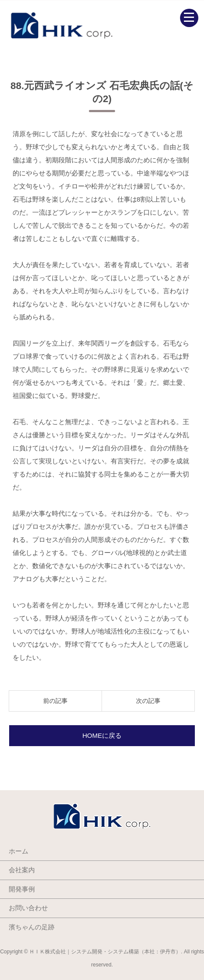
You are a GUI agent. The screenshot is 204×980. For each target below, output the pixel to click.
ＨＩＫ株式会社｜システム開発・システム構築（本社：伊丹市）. (106, 952)
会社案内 (22, 870)
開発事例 (22, 889)
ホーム (19, 851)
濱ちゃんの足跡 (32, 927)
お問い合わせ (28, 908)
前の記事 (55, 701)
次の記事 (148, 701)
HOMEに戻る (102, 735)
